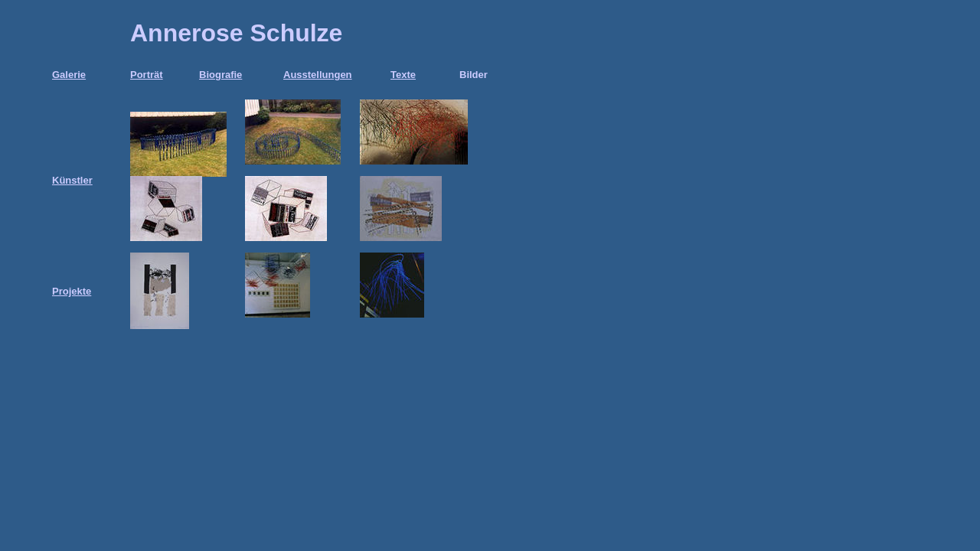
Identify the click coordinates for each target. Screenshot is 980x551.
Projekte (72, 291)
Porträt (147, 75)
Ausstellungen (318, 75)
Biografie (220, 75)
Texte (403, 75)
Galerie (69, 75)
